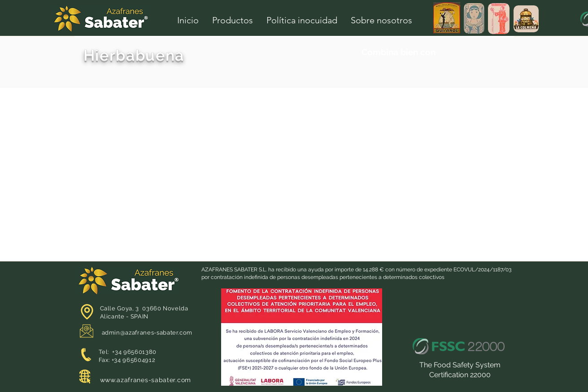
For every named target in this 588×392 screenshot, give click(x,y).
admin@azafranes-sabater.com (147, 333)
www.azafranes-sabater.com (146, 380)
